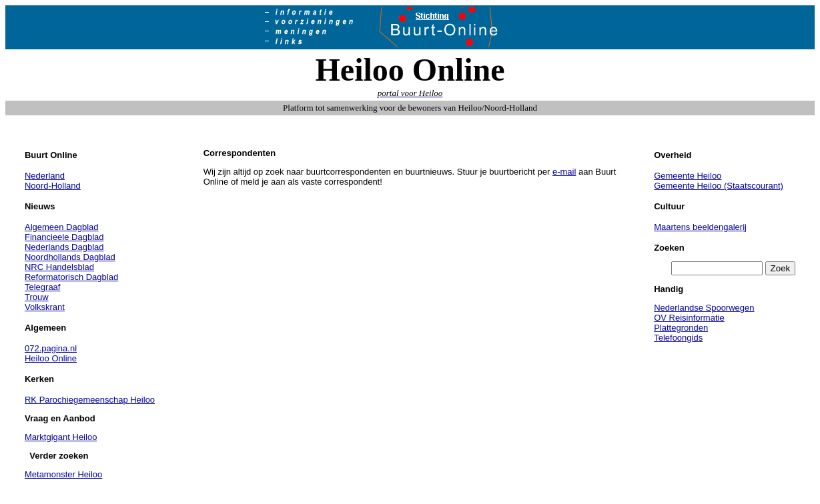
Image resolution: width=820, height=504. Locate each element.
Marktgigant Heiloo (61, 437)
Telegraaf (42, 287)
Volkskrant (45, 307)
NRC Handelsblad (59, 267)
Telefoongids (678, 338)
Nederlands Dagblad (64, 247)
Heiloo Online (51, 358)
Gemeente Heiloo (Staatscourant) (719, 186)
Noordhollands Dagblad (70, 257)
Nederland (45, 176)
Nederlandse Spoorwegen (704, 308)
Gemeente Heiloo (688, 176)
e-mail (564, 172)
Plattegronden (681, 328)
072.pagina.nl (51, 348)
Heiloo (142, 400)
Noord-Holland (53, 186)
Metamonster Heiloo (63, 474)
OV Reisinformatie (689, 318)
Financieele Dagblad (64, 237)
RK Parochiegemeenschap (77, 400)
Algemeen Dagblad (62, 227)
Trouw (37, 297)
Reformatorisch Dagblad (71, 277)
